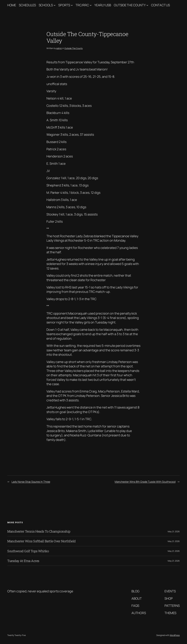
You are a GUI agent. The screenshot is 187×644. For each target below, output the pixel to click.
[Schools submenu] (55, 5)
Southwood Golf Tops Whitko (28, 551)
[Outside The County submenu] (147, 5)
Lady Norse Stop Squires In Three (31, 482)
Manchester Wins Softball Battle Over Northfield (41, 541)
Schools (46, 5)
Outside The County (130, 5)
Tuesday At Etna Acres (23, 561)
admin (59, 48)
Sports (64, 5)
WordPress (175, 635)
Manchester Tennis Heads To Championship (39, 531)
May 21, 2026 (174, 531)
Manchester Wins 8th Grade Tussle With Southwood (145, 482)
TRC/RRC (82, 5)
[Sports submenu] (72, 5)
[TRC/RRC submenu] (91, 5)
